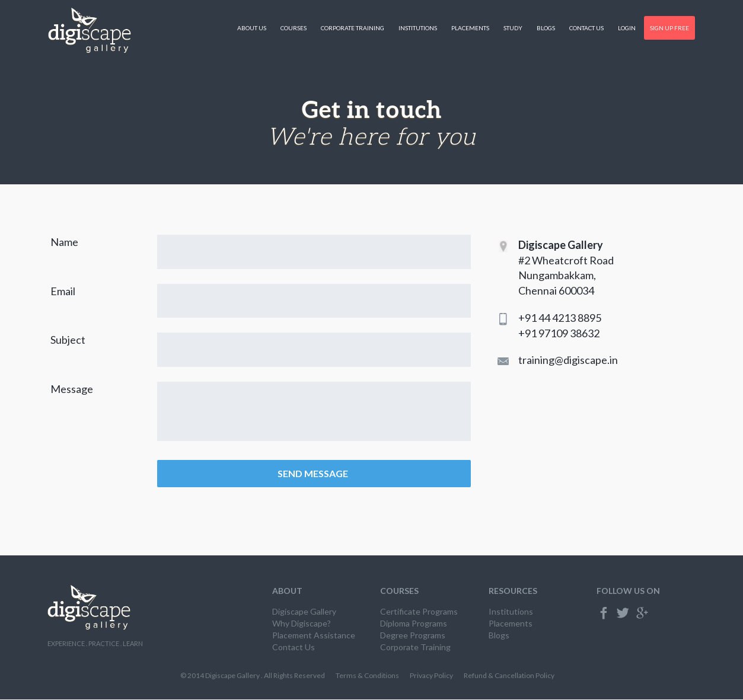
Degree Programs (413, 636)
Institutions (418, 28)
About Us (252, 28)
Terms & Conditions (367, 676)
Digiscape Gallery (304, 612)
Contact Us (586, 28)
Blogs (546, 28)
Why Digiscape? (302, 624)
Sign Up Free (669, 28)
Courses (294, 28)
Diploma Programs (414, 624)
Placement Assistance (314, 636)
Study (513, 28)
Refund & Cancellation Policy (509, 676)
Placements (470, 28)
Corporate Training (353, 28)
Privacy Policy (431, 676)
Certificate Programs (419, 612)
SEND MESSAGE (314, 474)
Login (627, 28)
